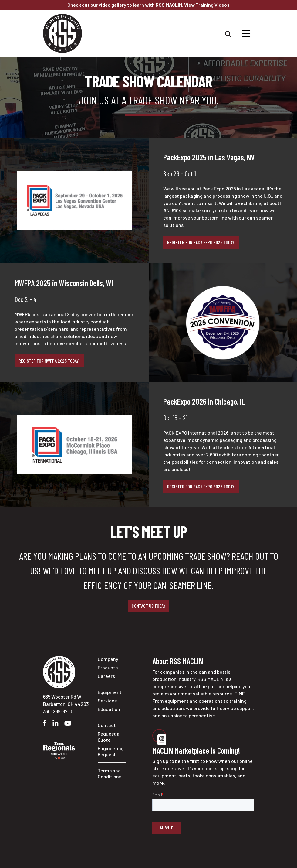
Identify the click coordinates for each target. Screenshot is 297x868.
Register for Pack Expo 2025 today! (201, 242)
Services (107, 701)
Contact (107, 725)
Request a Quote (109, 737)
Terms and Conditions (110, 773)
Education (109, 709)
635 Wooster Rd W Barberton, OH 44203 (66, 700)
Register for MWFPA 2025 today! (49, 361)
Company (108, 659)
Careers (106, 676)
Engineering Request (111, 751)
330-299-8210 (58, 711)
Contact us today (148, 606)
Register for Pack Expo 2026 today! (201, 486)
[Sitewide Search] (228, 33)
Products (108, 667)
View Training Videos (207, 5)
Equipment (110, 692)
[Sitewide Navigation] (246, 33)
